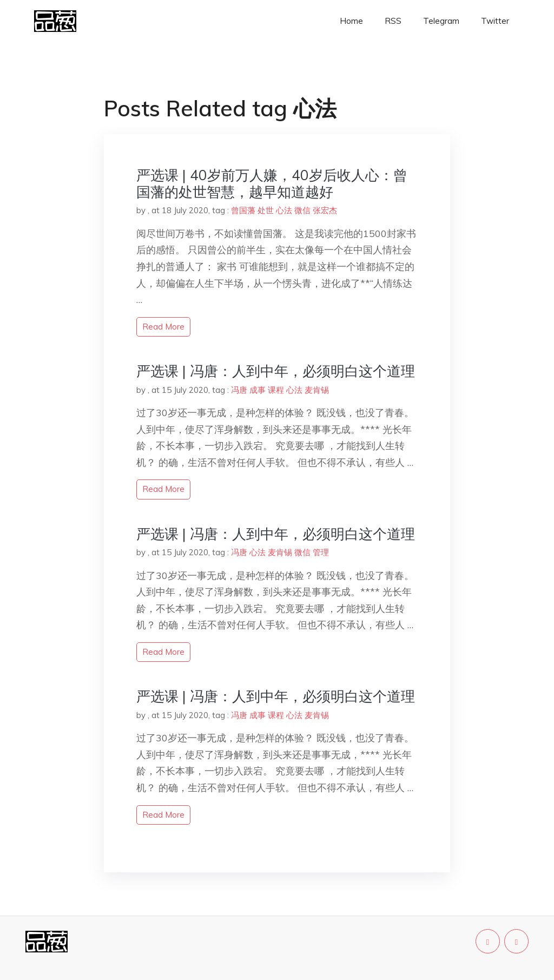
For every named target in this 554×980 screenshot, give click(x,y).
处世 (266, 210)
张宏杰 (325, 210)
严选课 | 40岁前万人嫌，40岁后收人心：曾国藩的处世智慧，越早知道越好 (272, 183)
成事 (258, 390)
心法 (284, 210)
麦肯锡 (317, 390)
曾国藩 (243, 210)
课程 (276, 390)
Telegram (441, 21)
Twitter (495, 21)
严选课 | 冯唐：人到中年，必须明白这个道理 (276, 371)
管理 (321, 552)
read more (163, 327)
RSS (393, 21)
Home (351, 21)
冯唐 (239, 390)
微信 (302, 210)
